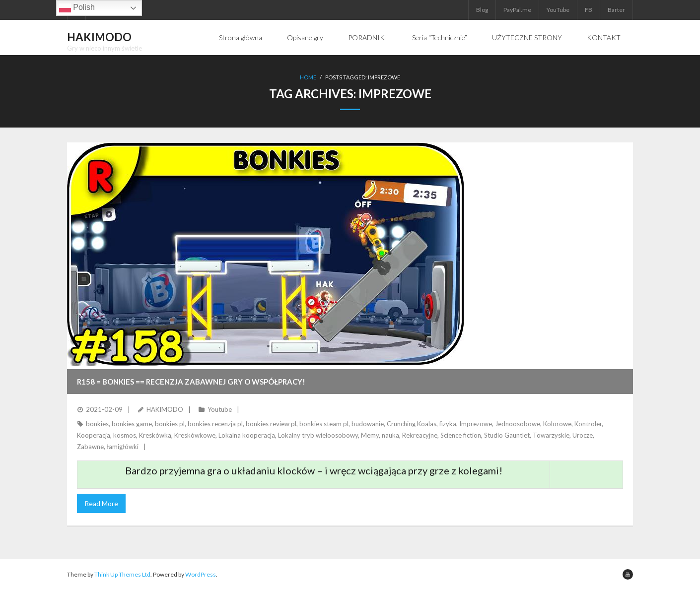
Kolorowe (557, 424)
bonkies (97, 424)
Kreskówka (155, 435)
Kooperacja (94, 435)
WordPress (201, 574)
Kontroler (588, 424)
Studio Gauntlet (507, 435)
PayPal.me (517, 10)
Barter (616, 10)
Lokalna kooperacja (247, 435)
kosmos (125, 435)
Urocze (583, 435)
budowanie (368, 424)
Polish (77, 8)
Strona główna (241, 37)
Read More (101, 503)
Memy (370, 435)
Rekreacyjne (420, 435)
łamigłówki (123, 447)
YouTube (558, 10)
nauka (390, 435)
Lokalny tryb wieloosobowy (318, 435)
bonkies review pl (271, 424)
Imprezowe (476, 424)
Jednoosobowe (518, 424)
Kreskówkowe (195, 435)
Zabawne (90, 447)
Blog (482, 10)
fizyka (448, 424)
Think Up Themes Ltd (122, 574)
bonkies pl (170, 424)
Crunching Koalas (412, 424)
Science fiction (461, 435)
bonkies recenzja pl (215, 424)
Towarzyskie (551, 435)
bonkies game (132, 424)
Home (308, 77)
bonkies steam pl (324, 424)
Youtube (220, 409)
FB (589, 10)
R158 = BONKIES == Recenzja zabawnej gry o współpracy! (191, 382)
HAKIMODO (165, 409)
